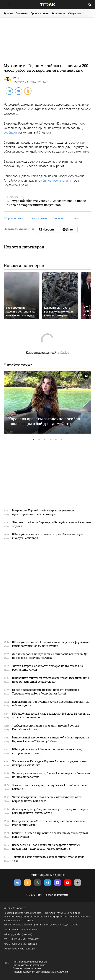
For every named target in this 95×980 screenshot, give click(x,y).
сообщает (10, 133)
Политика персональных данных (30, 962)
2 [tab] (39, 440)
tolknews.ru (20, 908)
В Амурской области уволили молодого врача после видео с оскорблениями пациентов (46, 203)
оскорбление (38, 218)
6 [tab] (61, 440)
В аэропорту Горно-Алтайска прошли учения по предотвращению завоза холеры (44, 512)
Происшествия (40, 13)
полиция (58, 218)
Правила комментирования (27, 968)
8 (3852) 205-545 (18, 939)
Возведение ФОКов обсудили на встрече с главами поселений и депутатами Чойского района (46, 847)
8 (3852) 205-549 (18, 944)
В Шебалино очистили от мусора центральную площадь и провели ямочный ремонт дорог (51, 680)
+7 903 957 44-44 (18, 930)
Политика (22, 13)
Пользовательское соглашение (29, 965)
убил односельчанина (56, 181)
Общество (75, 13)
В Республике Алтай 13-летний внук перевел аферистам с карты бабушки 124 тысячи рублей (51, 644)
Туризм (8, 13)
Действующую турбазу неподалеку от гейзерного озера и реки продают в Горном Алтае (50, 811)
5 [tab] (56, 440)
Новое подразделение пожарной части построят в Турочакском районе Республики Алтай (46, 692)
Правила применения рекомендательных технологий (40, 972)
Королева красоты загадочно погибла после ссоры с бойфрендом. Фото (44, 421)
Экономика (58, 13)
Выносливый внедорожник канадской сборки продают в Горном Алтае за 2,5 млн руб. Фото (51, 739)
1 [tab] (34, 440)
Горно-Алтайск (14, 218)
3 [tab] (45, 440)
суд (76, 218)
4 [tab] (50, 440)
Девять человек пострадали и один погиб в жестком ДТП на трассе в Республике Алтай (51, 656)
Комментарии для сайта (47, 353)
